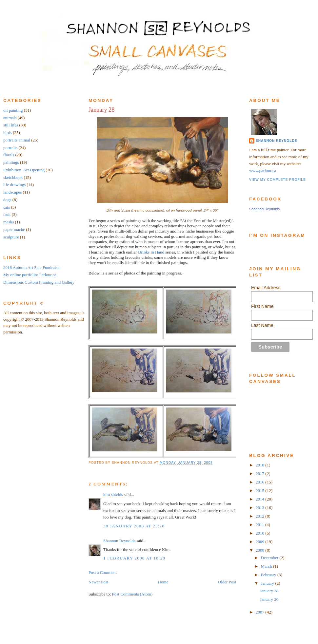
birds (8, 133)
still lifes (11, 125)
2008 (260, 550)
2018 (260, 465)
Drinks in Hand (151, 252)
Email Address (266, 288)
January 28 (101, 110)
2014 (260, 499)
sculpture (11, 237)
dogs (7, 200)
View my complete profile (278, 180)
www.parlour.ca (263, 170)
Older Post (227, 582)
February (269, 575)
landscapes (12, 192)
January (268, 583)
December (270, 558)
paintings (11, 162)
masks (9, 222)
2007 (260, 612)
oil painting (13, 110)
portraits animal (17, 140)
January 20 (269, 599)
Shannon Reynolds (119, 541)
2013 (260, 508)
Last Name (262, 325)
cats (7, 207)
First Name (262, 306)
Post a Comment (103, 572)
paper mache (14, 229)
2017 (260, 474)
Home (163, 582)
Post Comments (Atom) (132, 594)
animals (10, 118)
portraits (10, 148)
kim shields (113, 494)
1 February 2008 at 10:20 (134, 558)
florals (9, 155)
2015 (260, 491)
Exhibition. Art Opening (24, 170)
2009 (260, 542)
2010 (260, 533)
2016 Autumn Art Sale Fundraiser (32, 267)
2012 (260, 516)
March (267, 566)
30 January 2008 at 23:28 (134, 526)
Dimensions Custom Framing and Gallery (39, 282)
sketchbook (13, 177)
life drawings (14, 185)
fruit (7, 214)
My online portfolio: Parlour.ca (30, 275)
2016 (260, 482)
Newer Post (98, 582)
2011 (260, 525)
